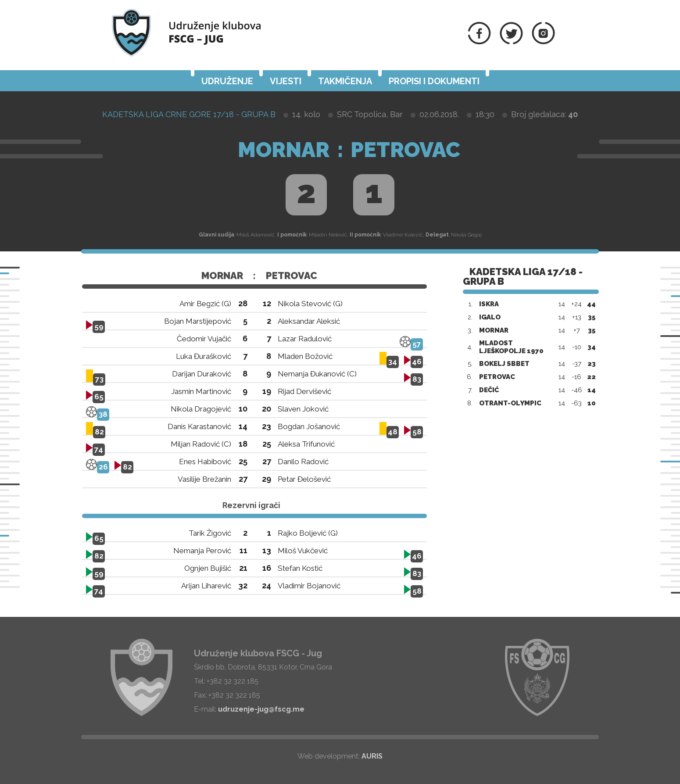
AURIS (372, 756)
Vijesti (286, 81)
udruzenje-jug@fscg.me (261, 709)
